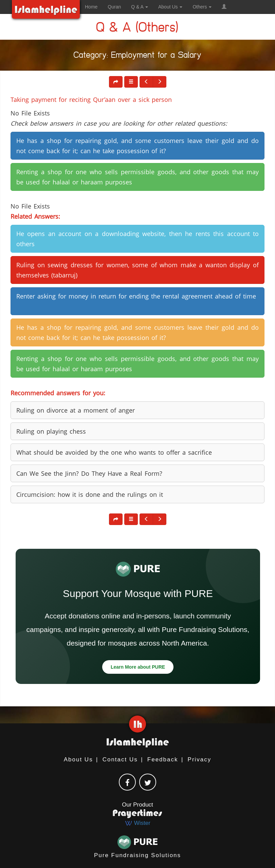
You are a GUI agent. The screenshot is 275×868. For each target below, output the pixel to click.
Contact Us (120, 759)
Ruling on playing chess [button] (51, 431)
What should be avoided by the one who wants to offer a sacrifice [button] (114, 452)
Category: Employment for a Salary (138, 56)
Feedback (163, 759)
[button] (224, 7)
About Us (78, 759)
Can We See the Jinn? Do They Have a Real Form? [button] (89, 473)
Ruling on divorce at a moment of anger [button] (76, 410)
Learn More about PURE (138, 667)
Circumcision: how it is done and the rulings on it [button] (90, 494)
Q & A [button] (140, 7)
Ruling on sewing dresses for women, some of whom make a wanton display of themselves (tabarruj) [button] (137, 270)
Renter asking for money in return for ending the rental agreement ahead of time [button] (136, 296)
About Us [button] (170, 7)
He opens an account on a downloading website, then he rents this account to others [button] (137, 239)
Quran (114, 7)
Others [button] (202, 7)
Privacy (200, 759)
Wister (137, 823)
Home (91, 7)
